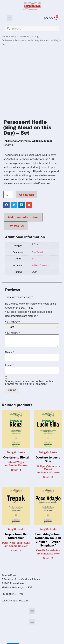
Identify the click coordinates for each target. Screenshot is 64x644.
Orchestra (24, 36)
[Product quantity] (8, 195)
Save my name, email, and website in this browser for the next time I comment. (29, 382)
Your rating (12, 322)
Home (5, 36)
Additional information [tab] (23, 217)
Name (10, 352)
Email (9, 365)
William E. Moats (40, 265)
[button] (10, 18)
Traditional (37, 252)
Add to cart (26, 195)
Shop (14, 36)
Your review (13, 333)
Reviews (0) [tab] (16, 226)
